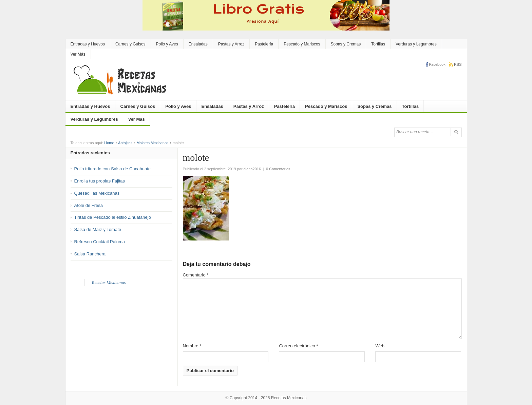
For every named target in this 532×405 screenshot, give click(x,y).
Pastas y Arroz (231, 44)
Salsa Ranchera (90, 254)
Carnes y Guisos (130, 44)
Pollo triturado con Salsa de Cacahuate (112, 169)
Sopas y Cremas (346, 44)
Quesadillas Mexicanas (97, 193)
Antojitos (125, 143)
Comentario (196, 275)
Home (109, 143)
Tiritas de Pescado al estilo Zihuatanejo (113, 217)
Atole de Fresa (89, 205)
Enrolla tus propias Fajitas (100, 181)
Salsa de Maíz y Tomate (98, 229)
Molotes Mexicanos (152, 143)
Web (380, 346)
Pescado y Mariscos (302, 44)
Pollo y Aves (167, 44)
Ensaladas (198, 44)
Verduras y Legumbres (416, 44)
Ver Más (78, 54)
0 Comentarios (278, 169)
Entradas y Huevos (88, 44)
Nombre (192, 346)
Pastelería (264, 44)
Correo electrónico (298, 346)
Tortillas (378, 44)
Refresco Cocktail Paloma (100, 242)
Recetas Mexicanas (109, 282)
